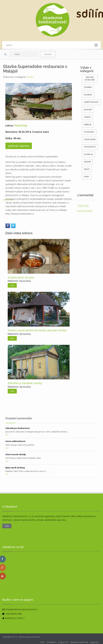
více (7, 435)
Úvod (42, 642)
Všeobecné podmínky (79, 642)
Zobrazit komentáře (85, 208)
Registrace (95, 642)
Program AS (63, 642)
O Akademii (51, 642)
